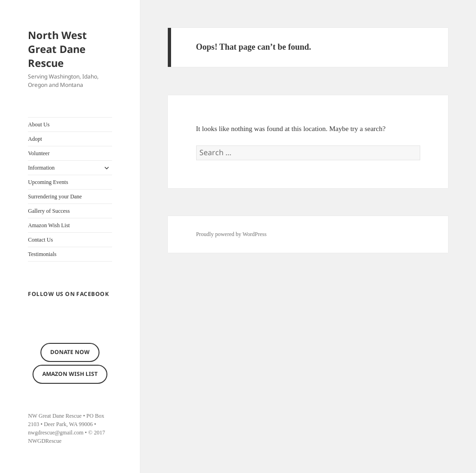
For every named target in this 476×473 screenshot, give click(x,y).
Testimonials (42, 254)
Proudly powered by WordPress (231, 234)
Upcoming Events (48, 182)
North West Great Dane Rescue (57, 49)
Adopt (35, 139)
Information (41, 168)
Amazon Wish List (49, 225)
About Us (39, 125)
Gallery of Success (49, 211)
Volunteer (39, 153)
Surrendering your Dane (55, 197)
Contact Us (40, 240)
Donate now (70, 352)
